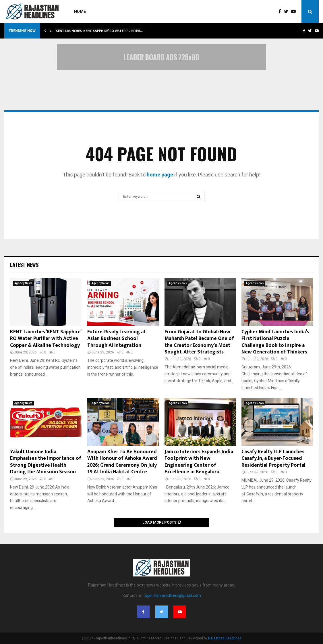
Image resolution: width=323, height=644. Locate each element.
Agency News (23, 283)
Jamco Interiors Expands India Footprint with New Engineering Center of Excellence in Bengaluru (199, 462)
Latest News (24, 265)
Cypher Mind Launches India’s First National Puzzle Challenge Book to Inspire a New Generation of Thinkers (275, 342)
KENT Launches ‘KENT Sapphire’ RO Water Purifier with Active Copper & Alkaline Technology (46, 339)
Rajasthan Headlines (225, 638)
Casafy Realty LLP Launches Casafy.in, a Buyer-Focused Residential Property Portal (273, 459)
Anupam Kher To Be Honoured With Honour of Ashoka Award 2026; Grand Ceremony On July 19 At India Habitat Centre (122, 462)
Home (80, 11)
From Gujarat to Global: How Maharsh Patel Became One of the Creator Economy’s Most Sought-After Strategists (199, 342)
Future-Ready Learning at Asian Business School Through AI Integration (117, 339)
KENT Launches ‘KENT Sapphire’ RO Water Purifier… (99, 31)
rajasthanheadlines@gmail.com (172, 595)
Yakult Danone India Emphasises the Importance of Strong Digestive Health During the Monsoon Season (46, 462)
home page (160, 175)
